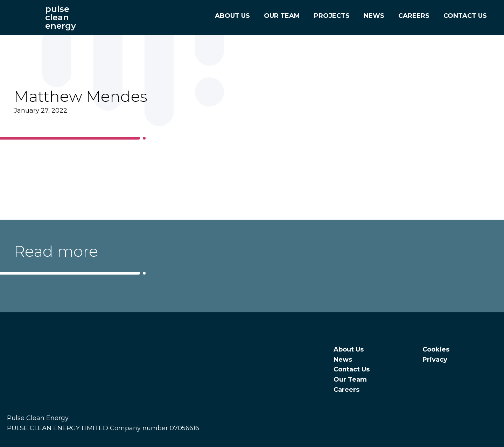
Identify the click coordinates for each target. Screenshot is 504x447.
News (370, 16)
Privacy (435, 360)
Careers (410, 16)
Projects (328, 16)
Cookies (436, 349)
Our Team (278, 16)
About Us (229, 16)
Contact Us (461, 16)
